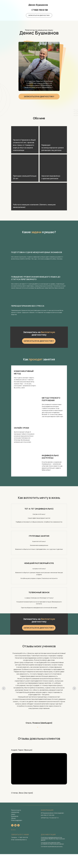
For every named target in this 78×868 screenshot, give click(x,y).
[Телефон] (12, 825)
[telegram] (18, 825)
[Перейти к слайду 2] (39, 727)
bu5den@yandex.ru (21, 840)
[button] (39, 15)
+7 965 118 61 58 (23, 837)
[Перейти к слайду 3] (41, 727)
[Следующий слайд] (74, 688)
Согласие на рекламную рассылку (52, 846)
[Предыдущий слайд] (4, 688)
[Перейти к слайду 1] (38, 727)
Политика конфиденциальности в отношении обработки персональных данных (53, 839)
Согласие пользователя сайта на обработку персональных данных (52, 843)
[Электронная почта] (15, 825)
